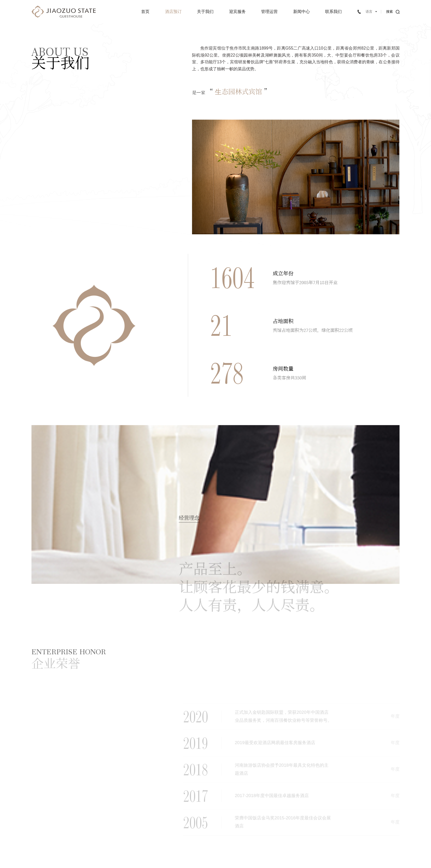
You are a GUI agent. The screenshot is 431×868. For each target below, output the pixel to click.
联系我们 (333, 12)
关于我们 (205, 12)
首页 (145, 12)
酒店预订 (173, 12)
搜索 (389, 12)
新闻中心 (302, 12)
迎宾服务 (237, 12)
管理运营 (269, 12)
